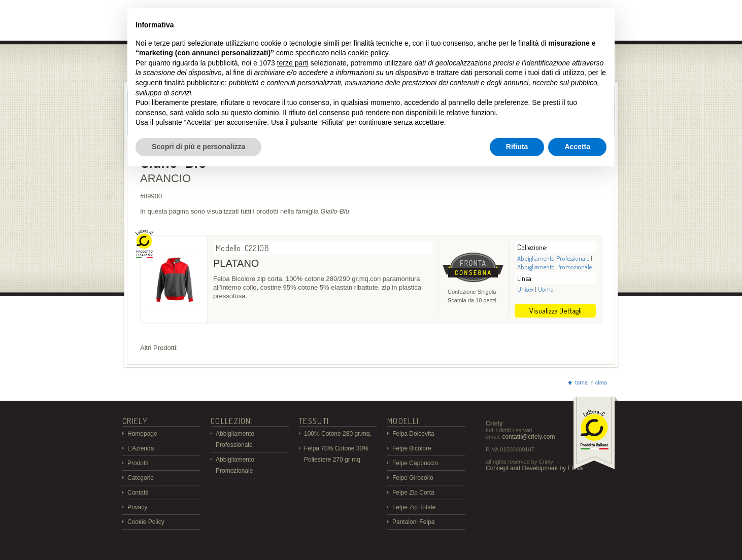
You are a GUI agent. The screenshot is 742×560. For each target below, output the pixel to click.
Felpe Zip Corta (413, 493)
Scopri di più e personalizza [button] (198, 147)
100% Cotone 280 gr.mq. (338, 434)
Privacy (137, 507)
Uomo (546, 289)
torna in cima (587, 382)
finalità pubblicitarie (195, 83)
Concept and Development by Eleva (534, 468)
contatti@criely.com (528, 437)
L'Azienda (141, 448)
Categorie (141, 478)
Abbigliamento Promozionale (554, 267)
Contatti (138, 493)
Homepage (142, 434)
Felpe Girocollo (413, 478)
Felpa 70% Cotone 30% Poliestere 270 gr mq (336, 454)
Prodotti (138, 463)
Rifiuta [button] (517, 147)
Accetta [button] (577, 147)
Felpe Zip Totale (414, 507)
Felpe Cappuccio (415, 463)
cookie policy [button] (368, 53)
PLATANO (236, 263)
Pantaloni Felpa (413, 522)
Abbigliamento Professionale (553, 258)
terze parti (293, 63)
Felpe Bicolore (412, 448)
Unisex (525, 289)
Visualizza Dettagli (555, 311)
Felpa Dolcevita (413, 434)
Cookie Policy (146, 522)
